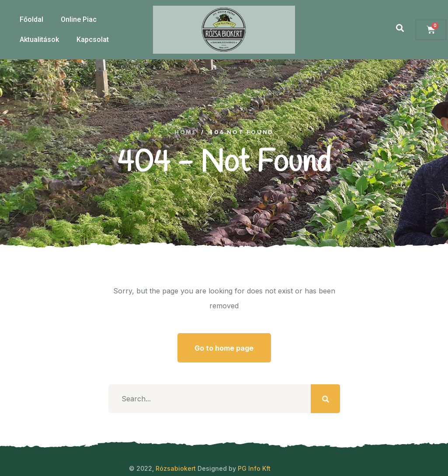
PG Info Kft (254, 468)
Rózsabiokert (176, 468)
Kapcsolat (93, 40)
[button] (400, 28)
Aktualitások (39, 40)
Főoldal (31, 19)
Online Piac (79, 19)
